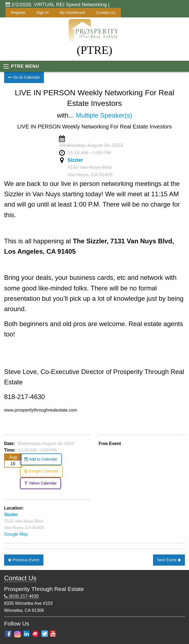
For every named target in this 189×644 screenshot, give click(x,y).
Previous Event (24, 560)
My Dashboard (72, 13)
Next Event (169, 560)
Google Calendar (41, 471)
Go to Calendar (24, 77)
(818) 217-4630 (21, 596)
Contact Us (106, 13)
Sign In (43, 13)
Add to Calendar (41, 459)
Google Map (16, 534)
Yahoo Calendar (40, 483)
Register (18, 13)
